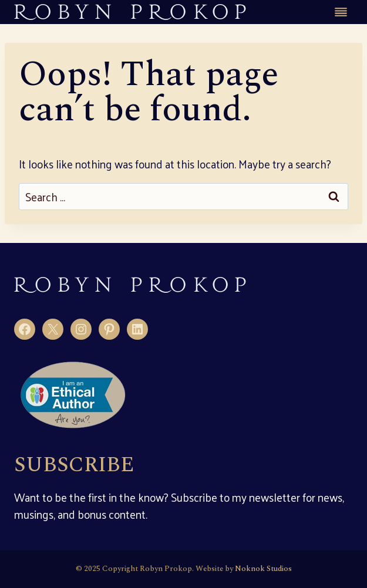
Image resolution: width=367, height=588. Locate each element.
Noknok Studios (263, 569)
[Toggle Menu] (341, 12)
